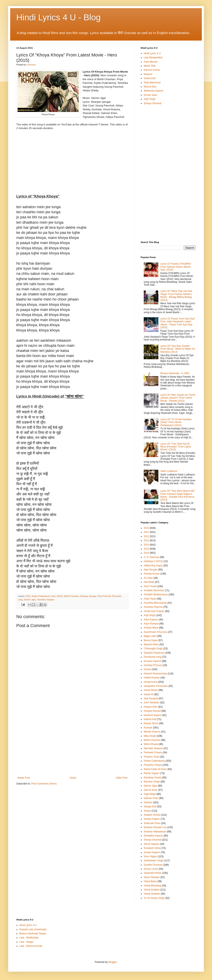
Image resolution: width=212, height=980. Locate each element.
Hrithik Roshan (152, 678)
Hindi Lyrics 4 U (152, 53)
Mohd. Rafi (150, 66)
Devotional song (152, 657)
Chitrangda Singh (153, 649)
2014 (146, 545)
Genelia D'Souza (153, 665)
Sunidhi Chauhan (153, 865)
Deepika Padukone (154, 653)
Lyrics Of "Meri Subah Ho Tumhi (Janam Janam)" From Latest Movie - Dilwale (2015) (178, 398)
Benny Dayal (151, 640)
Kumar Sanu (151, 95)
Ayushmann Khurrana (156, 632)
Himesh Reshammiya (155, 674)
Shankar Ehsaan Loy (155, 827)
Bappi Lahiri (150, 636)
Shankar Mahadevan (155, 832)
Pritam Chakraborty (154, 761)
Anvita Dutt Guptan (154, 611)
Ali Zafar (148, 578)
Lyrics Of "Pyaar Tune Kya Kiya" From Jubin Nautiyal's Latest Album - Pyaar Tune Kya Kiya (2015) (178, 323)
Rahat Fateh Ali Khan (155, 769)
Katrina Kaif (150, 719)
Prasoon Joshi (151, 757)
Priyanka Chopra (153, 765)
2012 (146, 536)
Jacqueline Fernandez (156, 686)
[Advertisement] (72, 746)
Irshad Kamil (151, 682)
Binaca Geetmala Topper (33, 934)
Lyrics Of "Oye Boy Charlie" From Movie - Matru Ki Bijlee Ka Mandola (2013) (178, 349)
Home (73, 778)
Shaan (147, 811)
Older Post (122, 778)
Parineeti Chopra (153, 752)
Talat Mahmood (152, 83)
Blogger (112, 962)
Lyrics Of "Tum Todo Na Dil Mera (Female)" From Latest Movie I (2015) (176, 447)
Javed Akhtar (151, 690)
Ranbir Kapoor (152, 773)
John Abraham (152, 703)
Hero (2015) (57, 596)
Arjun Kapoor (151, 620)
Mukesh (148, 74)
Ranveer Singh (152, 782)
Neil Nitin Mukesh (153, 748)
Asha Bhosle (151, 62)
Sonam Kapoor (152, 852)
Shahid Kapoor (152, 819)
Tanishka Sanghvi (46, 600)
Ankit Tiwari (150, 599)
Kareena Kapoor (153, 715)
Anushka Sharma (153, 607)
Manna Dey (150, 87)
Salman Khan (151, 798)
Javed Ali (149, 694)
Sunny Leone (151, 869)
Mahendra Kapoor (153, 91)
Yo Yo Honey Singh (154, 898)
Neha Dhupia (151, 744)
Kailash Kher (151, 707)
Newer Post (24, 778)
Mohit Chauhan (71, 596)
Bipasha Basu (151, 644)
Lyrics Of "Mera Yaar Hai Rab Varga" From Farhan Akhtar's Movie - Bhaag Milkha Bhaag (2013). (176, 296)
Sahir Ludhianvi (169, 471)
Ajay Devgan (151, 570)
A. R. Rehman (151, 557)
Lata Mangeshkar (153, 57)
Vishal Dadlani (152, 890)
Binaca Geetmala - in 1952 (175, 373)
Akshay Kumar (152, 574)
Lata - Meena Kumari (31, 946)
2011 (146, 532)
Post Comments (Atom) (44, 784)
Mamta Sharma (152, 732)
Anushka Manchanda (155, 603)
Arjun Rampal (151, 624)
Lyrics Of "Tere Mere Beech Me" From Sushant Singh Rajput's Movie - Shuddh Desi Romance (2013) (178, 495)
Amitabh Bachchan (154, 590)
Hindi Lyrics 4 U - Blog (59, 17)
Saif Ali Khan (151, 790)
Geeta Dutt (150, 78)
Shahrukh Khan (152, 823)
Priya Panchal (104, 596)
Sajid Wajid (150, 794)
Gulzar (147, 669)
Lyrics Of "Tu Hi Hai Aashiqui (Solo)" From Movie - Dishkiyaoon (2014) (176, 422)
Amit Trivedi (150, 586)
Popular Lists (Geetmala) (33, 929)
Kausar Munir (151, 723)
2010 (146, 528)
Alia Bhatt (149, 582)
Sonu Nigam (150, 856)
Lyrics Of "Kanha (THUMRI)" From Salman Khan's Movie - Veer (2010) (176, 267)
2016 (146, 553)
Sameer (148, 802)
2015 (28, 596)
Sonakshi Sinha (152, 848)
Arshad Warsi (151, 628)
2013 (146, 540)
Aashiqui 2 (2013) (153, 561)
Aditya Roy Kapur (153, 566)
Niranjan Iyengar (88, 596)
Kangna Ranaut (152, 711)
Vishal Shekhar (152, 894)
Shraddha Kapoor (153, 836)
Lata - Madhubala (29, 938)
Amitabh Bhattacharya (156, 594)
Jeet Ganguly (151, 698)
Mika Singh (150, 736)
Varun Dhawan (152, 877)
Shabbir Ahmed (152, 815)
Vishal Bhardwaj (152, 886)
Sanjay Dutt (150, 807)
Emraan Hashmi (152, 661)
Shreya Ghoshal (152, 103)
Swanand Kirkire (153, 873)
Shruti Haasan (151, 844)
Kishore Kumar (152, 70)
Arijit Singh (150, 99)
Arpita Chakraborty (41, 596)
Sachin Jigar (30, 600)
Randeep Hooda (153, 778)
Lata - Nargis (26, 942)
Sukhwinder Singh (154, 861)
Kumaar (148, 728)
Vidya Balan (150, 881)
